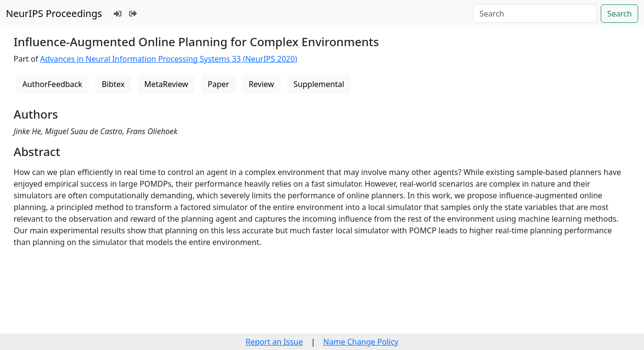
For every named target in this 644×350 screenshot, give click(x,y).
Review (261, 84)
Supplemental (319, 84)
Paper (219, 84)
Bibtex (113, 84)
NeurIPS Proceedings (54, 13)
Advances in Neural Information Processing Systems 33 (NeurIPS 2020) (169, 59)
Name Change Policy (361, 342)
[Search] (535, 14)
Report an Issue (274, 342)
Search (619, 14)
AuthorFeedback (52, 84)
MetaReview (166, 84)
